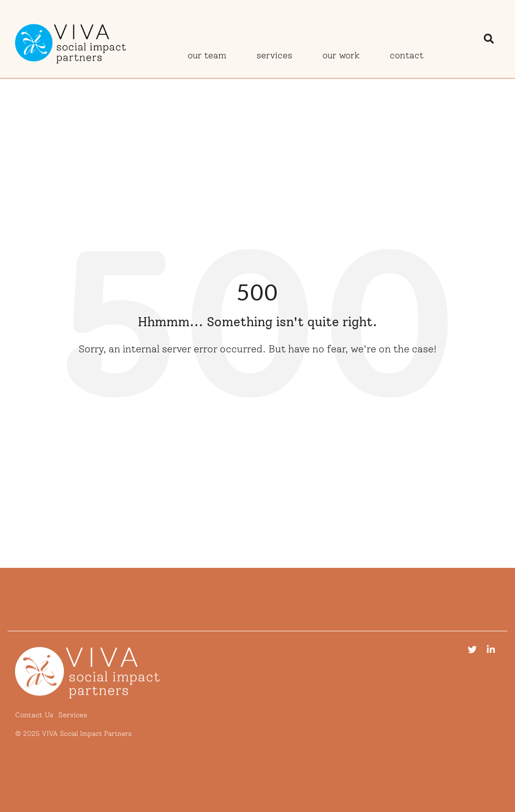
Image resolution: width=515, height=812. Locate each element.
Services (274, 55)
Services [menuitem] (73, 715)
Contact (407, 55)
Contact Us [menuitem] (34, 715)
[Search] (489, 39)
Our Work (341, 55)
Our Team (207, 55)
